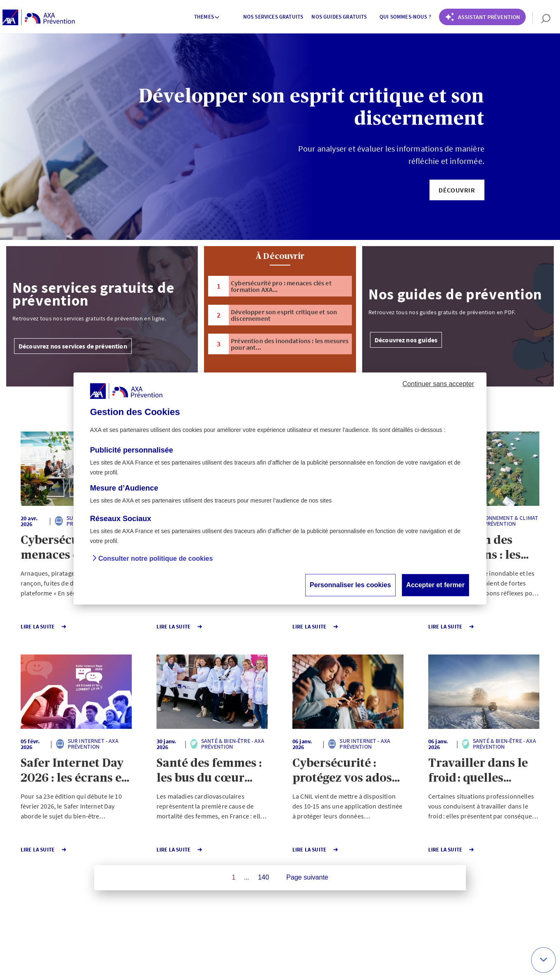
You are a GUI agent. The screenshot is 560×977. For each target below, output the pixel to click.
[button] (457, 190)
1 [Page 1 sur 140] (234, 877)
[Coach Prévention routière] (482, 17)
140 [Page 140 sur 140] (264, 877)
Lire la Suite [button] (44, 627)
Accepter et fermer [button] (435, 585)
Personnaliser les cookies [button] (350, 585)
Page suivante (307, 877)
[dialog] (280, 488)
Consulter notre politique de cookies (155, 558)
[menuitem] (207, 18)
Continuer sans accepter (438, 384)
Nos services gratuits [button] (273, 17)
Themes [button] (207, 17)
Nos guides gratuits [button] (339, 17)
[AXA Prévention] (39, 18)
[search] (542, 18)
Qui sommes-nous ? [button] (405, 17)
